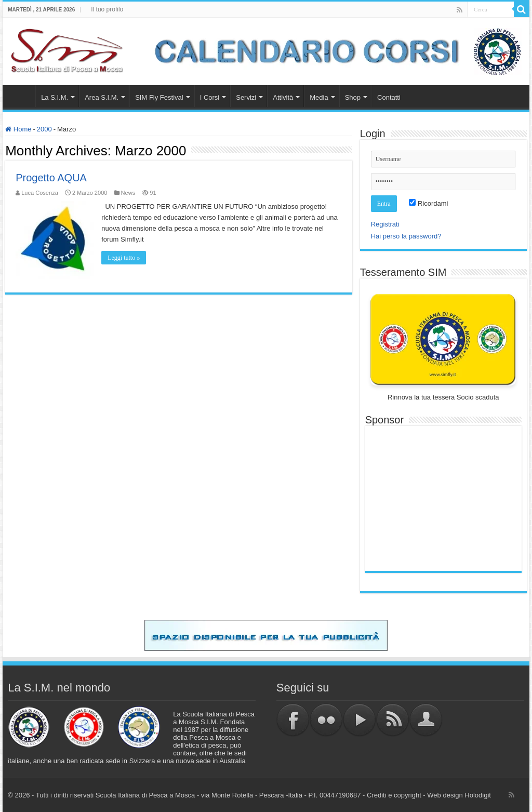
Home (21, 96)
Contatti (389, 97)
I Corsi (210, 97)
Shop (353, 97)
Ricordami (428, 203)
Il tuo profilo (107, 9)
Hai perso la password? (406, 236)
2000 (44, 129)
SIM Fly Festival (159, 97)
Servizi (246, 97)
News (128, 193)
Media (319, 97)
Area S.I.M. (102, 97)
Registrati (385, 224)
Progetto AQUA (51, 178)
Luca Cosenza (40, 193)
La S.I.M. (55, 97)
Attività (283, 97)
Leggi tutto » (124, 258)
